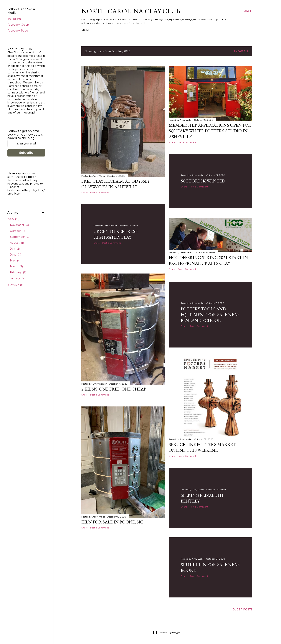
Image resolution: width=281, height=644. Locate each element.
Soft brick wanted (203, 182)
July (15, 249)
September (20, 237)
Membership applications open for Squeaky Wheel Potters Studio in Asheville (210, 131)
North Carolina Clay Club (131, 11)
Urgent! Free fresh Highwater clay (116, 235)
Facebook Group (18, 25)
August (17, 243)
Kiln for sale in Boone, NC (112, 523)
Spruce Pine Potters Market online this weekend (202, 447)
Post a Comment (100, 193)
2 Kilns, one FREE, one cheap (114, 389)
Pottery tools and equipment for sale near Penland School (210, 315)
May (15, 261)
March (16, 266)
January (17, 278)
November (19, 225)
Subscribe (26, 153)
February (18, 272)
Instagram (14, 19)
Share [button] (84, 193)
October (18, 231)
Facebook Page (18, 31)
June (16, 255)
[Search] (247, 11)
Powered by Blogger (167, 633)
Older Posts (242, 610)
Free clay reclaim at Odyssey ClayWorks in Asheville (116, 184)
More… (87, 30)
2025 (13, 219)
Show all (241, 51)
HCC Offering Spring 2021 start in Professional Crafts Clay (208, 261)
